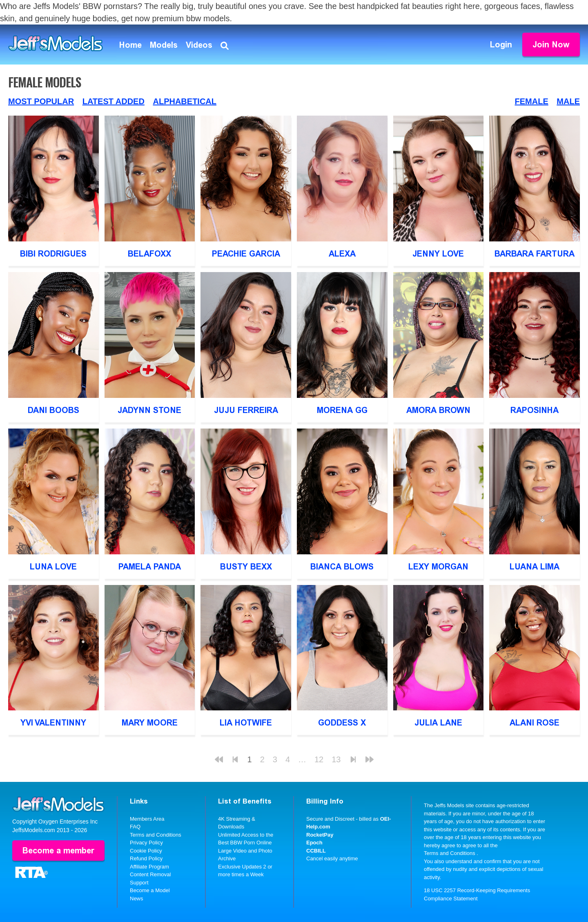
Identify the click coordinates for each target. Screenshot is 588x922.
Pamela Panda (150, 567)
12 (319, 759)
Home (130, 45)
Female (532, 101)
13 (336, 759)
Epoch (314, 843)
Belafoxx (149, 254)
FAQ (135, 827)
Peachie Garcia (246, 254)
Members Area (147, 819)
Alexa (342, 254)
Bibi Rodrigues (53, 254)
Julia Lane (438, 723)
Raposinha (535, 410)
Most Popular (41, 101)
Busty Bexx (246, 567)
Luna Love (53, 567)
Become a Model (150, 890)
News (137, 899)
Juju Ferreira (246, 410)
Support (139, 883)
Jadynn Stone (149, 410)
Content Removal (150, 874)
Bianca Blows (342, 567)
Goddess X (342, 723)
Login (501, 45)
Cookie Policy (146, 851)
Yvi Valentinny (53, 723)
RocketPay (320, 835)
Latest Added (114, 101)
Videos (199, 45)
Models (164, 45)
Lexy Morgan (438, 567)
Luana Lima (535, 567)
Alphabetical (185, 101)
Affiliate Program (149, 867)
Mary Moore (150, 723)
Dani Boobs (53, 410)
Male (568, 101)
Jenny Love (438, 254)
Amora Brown (438, 410)
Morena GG (342, 410)
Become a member (58, 851)
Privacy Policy (146, 843)
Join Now (551, 45)
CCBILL (316, 851)
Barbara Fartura (535, 254)
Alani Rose (535, 723)
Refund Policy (146, 858)
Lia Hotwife (246, 723)
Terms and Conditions (156, 835)
